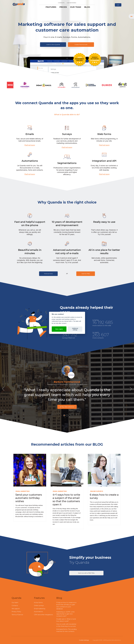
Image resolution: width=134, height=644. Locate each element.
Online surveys (39, 605)
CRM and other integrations (43, 615)
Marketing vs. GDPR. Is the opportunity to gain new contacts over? (65, 614)
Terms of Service (17, 615)
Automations (38, 612)
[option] (67, 386)
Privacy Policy (16, 612)
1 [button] (64, 416)
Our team (76, 7)
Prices (63, 7)
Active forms (38, 603)
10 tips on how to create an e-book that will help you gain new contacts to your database (67, 606)
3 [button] (70, 416)
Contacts (61, 3)
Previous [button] (4, 389)
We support (16, 609)
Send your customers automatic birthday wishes (29, 498)
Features (51, 7)
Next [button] (131, 389)
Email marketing (40, 609)
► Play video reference (67, 407)
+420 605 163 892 (71, 3)
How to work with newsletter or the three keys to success (66, 625)
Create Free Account (81, 45)
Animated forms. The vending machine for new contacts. (66, 630)
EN (132, 16)
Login (118, 5)
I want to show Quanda (53, 45)
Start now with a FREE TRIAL (86, 573)
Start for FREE (86, 274)
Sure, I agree (59, 329)
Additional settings (75, 329)
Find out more (30, 145)
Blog (87, 7)
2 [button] (67, 416)
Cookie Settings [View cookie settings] (84, 640)
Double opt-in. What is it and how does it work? (66, 620)
